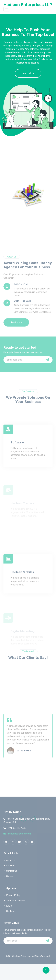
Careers (10, 876)
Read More (16, 346)
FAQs (9, 906)
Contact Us (12, 871)
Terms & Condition (15, 901)
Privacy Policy (13, 895)
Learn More (28, 73)
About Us (11, 860)
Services (11, 866)
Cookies (10, 911)
